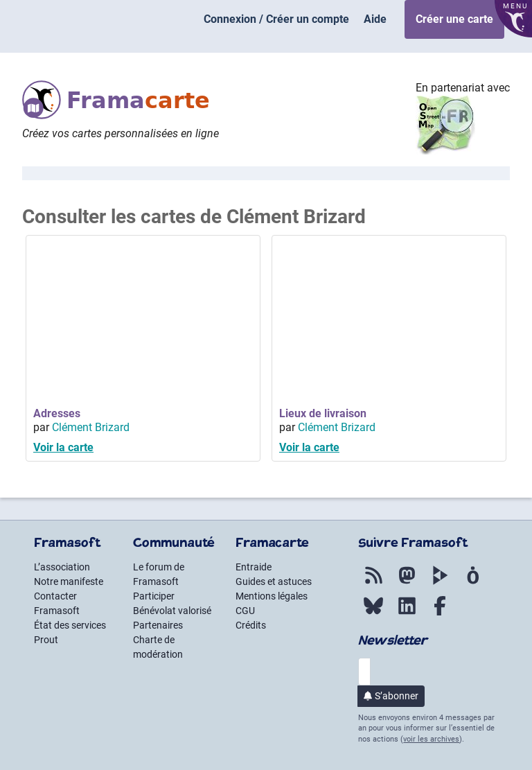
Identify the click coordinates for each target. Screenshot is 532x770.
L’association (62, 567)
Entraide (254, 567)
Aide (375, 19)
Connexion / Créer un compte (276, 19)
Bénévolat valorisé (172, 611)
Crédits (251, 625)
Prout (46, 640)
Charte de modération (158, 647)
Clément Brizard (91, 427)
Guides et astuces (274, 581)
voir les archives (431, 739)
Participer (154, 596)
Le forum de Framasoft (159, 574)
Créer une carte (454, 19)
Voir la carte (63, 447)
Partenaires (158, 625)
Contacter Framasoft (57, 603)
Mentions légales (272, 596)
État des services (70, 625)
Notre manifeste (69, 581)
